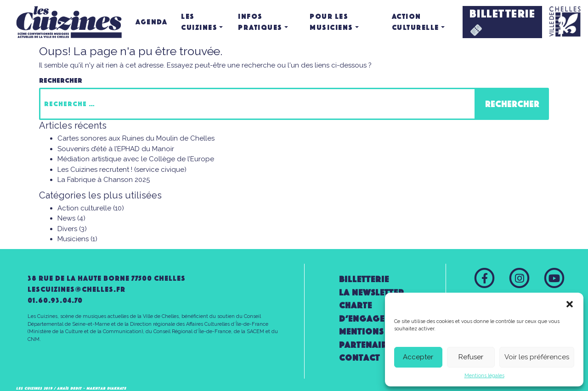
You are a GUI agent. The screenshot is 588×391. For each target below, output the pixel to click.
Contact (359, 358)
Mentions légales (484, 376)
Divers (67, 229)
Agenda (151, 22)
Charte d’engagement (373, 312)
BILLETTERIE (503, 21)
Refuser (471, 357)
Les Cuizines (199, 22)
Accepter (418, 357)
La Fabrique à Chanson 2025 (104, 180)
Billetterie (364, 279)
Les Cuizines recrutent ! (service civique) (122, 170)
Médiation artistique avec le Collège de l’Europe (136, 159)
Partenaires (368, 345)
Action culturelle (416, 22)
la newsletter (372, 292)
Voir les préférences (537, 357)
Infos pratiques (260, 22)
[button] (570, 304)
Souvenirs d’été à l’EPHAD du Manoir (116, 149)
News (66, 218)
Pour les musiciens (331, 22)
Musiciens (73, 239)
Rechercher (61, 80)
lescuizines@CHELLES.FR (76, 289)
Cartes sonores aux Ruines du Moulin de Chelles (136, 138)
